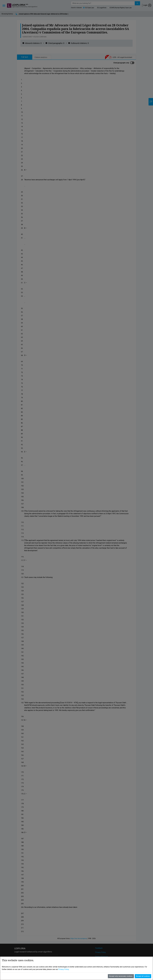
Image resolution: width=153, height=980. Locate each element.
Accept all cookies (143, 971)
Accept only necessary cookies (121, 971)
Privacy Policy (64, 965)
